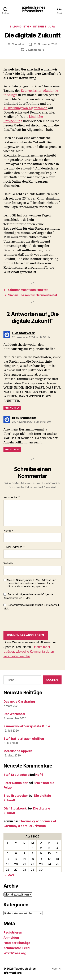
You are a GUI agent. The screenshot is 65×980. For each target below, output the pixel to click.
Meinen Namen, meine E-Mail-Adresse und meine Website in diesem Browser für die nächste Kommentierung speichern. (32, 583)
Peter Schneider (16, 783)
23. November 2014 (45, 44)
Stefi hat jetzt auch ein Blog (24, 739)
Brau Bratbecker (16, 796)
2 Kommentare (35, 50)
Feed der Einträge (17, 943)
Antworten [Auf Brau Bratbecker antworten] (12, 449)
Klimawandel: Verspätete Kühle (27, 726)
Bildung (16, 27)
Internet (40, 27)
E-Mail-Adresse (14, 547)
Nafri (39, 775)
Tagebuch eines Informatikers (32, 9)
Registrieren (13, 932)
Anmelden (11, 938)
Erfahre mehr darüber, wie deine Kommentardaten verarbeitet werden (29, 652)
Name (8, 531)
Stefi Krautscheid (16, 775)
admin (21, 44)
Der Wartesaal (14, 714)
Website (8, 564)
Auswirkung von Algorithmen (25, 108)
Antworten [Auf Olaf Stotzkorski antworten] (12, 408)
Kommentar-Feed (17, 948)
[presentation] (30, 621)
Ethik (27, 27)
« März (10, 875)
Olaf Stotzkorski (15, 808)
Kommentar (12, 498)
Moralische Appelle (18, 751)
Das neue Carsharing (19, 701)
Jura (52, 27)
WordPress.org (15, 953)
